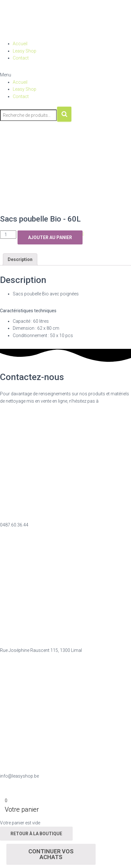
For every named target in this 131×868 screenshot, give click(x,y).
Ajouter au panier (50, 237)
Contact (21, 58)
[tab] (20, 260)
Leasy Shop (25, 51)
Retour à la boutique (36, 834)
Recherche (64, 114)
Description (20, 259)
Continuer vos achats (51, 854)
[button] (65, 75)
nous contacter (115, 401)
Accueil (20, 44)
